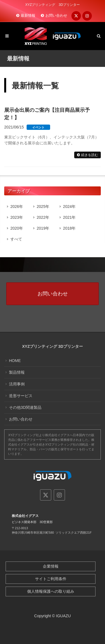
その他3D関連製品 (25, 407)
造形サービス (21, 396)
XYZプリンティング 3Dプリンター (53, 346)
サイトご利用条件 (51, 579)
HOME (15, 361)
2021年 (69, 217)
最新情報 (28, 15)
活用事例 (17, 384)
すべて (16, 239)
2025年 (43, 206)
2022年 (43, 217)
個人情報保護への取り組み (51, 591)
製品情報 (17, 372)
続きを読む (90, 155)
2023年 (17, 217)
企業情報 (51, 566)
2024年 (69, 206)
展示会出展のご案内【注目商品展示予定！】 (47, 114)
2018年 (69, 228)
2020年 (17, 228)
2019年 (43, 228)
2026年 (17, 206)
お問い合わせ (56, 15)
